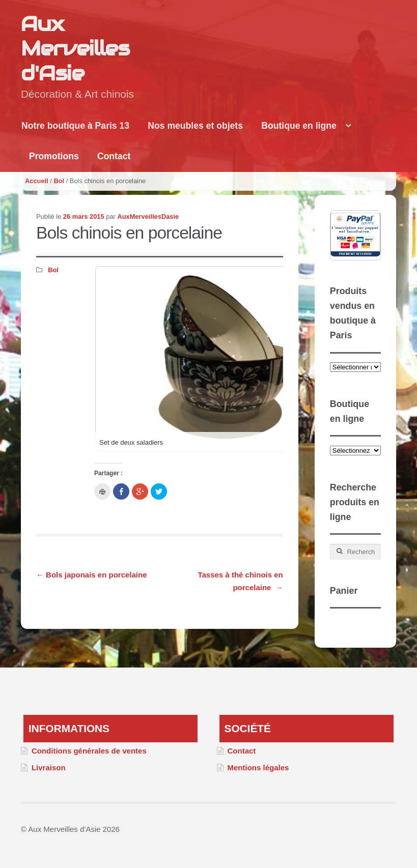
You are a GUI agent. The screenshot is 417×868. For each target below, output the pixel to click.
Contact (114, 156)
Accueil (37, 181)
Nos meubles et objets (195, 126)
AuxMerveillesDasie (148, 216)
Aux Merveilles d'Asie (75, 48)
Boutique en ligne (299, 126)
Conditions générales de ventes (89, 751)
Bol (59, 181)
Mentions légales (258, 768)
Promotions (54, 156)
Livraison (49, 768)
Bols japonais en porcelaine (92, 575)
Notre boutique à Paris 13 (75, 126)
